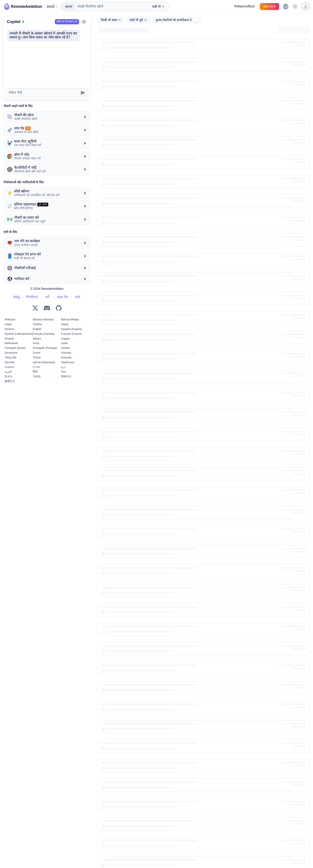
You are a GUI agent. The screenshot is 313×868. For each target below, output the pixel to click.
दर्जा (77, 297)
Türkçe (37, 358)
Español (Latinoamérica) (19, 334)
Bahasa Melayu (70, 320)
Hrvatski (9, 339)
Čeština (37, 324)
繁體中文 (10, 381)
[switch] (198, 20)
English (37, 329)
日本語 (37, 376)
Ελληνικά (66, 358)
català (8, 324)
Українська (68, 362)
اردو (63, 367)
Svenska (66, 353)
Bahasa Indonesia (43, 320)
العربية (8, 372)
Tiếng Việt (10, 358)
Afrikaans (10, 320)
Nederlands (11, 343)
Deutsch (9, 329)
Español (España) (71, 329)
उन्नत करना (269, 7)
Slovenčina (11, 353)
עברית (36, 367)
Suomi (37, 353)
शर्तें (47, 297)
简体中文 (66, 376)
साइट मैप (62, 297)
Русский (9, 362)
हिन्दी (35, 372)
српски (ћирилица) (44, 362)
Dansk (65, 324)
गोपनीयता (32, 297)
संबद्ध (16, 297)
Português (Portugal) (45, 348)
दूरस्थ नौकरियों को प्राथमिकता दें (174, 20)
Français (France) (71, 334)
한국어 (8, 376)
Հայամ (9, 367)
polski (64, 343)
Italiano (37, 339)
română (66, 348)
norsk (36, 343)
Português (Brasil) (15, 348)
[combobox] (112, 7)
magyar (65, 339)
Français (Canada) (44, 334)
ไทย (63, 372)
